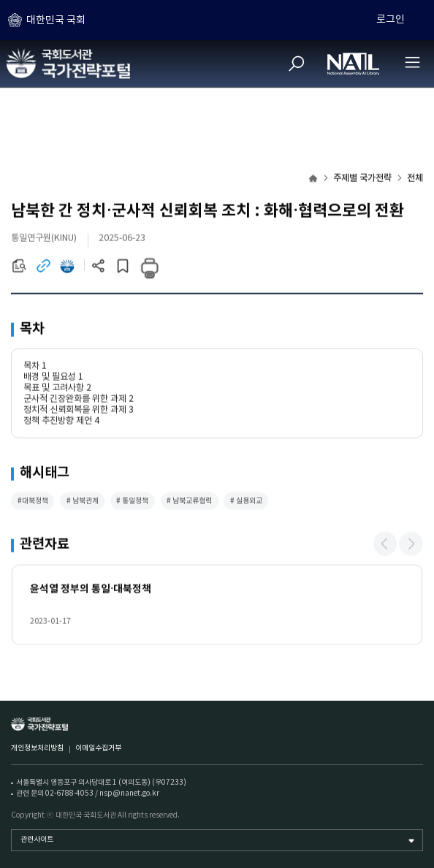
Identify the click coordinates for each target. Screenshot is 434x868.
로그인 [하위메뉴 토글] (391, 20)
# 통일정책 (132, 502)
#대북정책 (33, 502)
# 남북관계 (83, 502)
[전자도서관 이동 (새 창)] (68, 270)
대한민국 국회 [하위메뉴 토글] (56, 20)
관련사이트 (37, 840)
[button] (385, 545)
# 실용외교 (246, 502)
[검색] (297, 64)
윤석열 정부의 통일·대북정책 (91, 590)
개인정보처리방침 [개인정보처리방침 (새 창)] (37, 748)
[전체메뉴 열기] (412, 62)
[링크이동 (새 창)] (43, 270)
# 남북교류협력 (189, 502)
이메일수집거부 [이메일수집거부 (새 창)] (98, 748)
